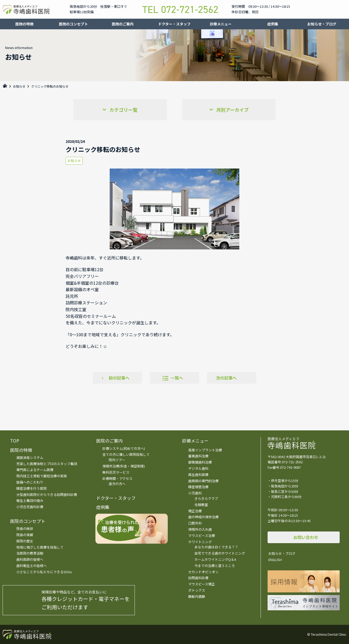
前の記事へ (119, 378)
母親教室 (201, 505)
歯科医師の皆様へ (30, 559)
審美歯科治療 (198, 456)
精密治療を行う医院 (32, 488)
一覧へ (177, 378)
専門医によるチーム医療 (35, 470)
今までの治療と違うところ (215, 566)
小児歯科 (195, 493)
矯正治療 (195, 511)
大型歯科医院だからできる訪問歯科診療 (47, 495)
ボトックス (197, 590)
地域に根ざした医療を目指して (40, 547)
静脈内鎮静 (197, 596)
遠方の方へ (117, 484)
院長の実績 (25, 535)
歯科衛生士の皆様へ (32, 566)
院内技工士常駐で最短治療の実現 (42, 476)
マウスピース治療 (202, 535)
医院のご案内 (123, 24)
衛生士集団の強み (30, 500)
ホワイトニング (200, 542)
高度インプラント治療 (205, 450)
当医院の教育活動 (30, 553)
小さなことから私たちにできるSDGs (44, 572)
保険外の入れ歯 (200, 529)
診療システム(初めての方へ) (124, 448)
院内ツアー (117, 460)
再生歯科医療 (198, 475)
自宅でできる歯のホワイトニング (220, 553)
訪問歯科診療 (198, 578)
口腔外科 (195, 523)
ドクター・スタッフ (174, 24)
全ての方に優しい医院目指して (126, 454)
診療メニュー (221, 24)
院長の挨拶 (25, 528)
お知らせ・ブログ (322, 24)
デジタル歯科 (198, 468)
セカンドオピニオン (203, 572)
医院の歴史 (25, 541)
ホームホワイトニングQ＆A (215, 559)
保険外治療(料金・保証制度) (124, 466)
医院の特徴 (24, 24)
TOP (15, 441)
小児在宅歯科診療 (30, 507)
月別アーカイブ (232, 110)
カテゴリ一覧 (123, 110)
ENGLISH (275, 560)
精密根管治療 (198, 487)
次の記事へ (226, 378)
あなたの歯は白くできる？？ (216, 547)
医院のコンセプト (73, 24)
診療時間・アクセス (117, 478)
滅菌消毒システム (30, 457)
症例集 (273, 24)
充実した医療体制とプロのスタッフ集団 (47, 464)
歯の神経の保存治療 (203, 517)
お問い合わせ (306, 537)
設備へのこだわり (30, 482)
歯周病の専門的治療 (203, 481)
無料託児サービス (116, 472)
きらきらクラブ (206, 498)
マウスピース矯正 (202, 584)
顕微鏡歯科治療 (200, 462)
